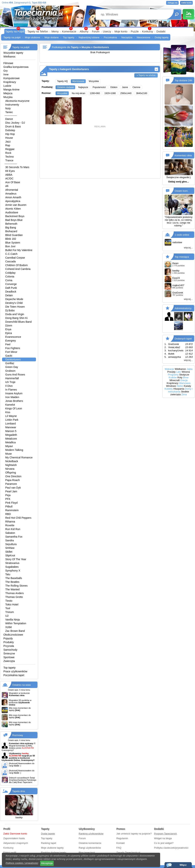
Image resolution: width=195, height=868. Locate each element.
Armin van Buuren (16, 205)
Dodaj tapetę (162, 37)
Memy (55, 31)
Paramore (11, 484)
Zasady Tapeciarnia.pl (128, 852)
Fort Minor (11, 352)
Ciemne (136, 87)
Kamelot (10, 405)
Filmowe (8, 63)
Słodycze (184, 375)
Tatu (8, 574)
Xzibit (8, 627)
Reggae (10, 149)
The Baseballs (14, 578)
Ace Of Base (13, 182)
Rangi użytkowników (90, 848)
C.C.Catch (11, 254)
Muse (8, 454)
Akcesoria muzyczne (17, 101)
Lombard (10, 424)
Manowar (11, 427)
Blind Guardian (14, 235)
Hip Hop (10, 134)
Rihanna (10, 522)
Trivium (10, 612)
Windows (171, 386)
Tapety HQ (62, 81)
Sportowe (9, 657)
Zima (184, 394)
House (9, 138)
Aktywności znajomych (16, 843)
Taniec (9, 112)
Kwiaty (187, 386)
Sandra (10, 540)
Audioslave (12, 212)
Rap (8, 145)
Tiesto (9, 601)
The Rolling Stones (16, 586)
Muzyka (8, 97)
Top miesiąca (182, 257)
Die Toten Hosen (15, 307)
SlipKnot (10, 555)
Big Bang (11, 228)
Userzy (107, 31)
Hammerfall (12, 378)
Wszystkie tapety (13, 53)
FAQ (119, 848)
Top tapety (69, 37)
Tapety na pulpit (12, 37)
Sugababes (12, 567)
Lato (179, 372)
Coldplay (10, 273)
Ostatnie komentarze (90, 843)
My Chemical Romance (19, 457)
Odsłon (114, 87)
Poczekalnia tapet (14, 675)
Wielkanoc (10, 57)
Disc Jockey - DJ (15, 123)
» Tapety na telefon (146, 75)
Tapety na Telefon (38, 31)
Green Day (12, 367)
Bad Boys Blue (14, 220)
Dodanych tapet (183, 339)
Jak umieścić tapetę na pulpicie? (134, 834)
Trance (9, 160)
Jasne (125, 87)
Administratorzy (183, 308)
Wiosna (186, 372)
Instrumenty (12, 105)
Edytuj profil (10, 852)
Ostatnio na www (21, 685)
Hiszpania (179, 389)
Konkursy (148, 31)
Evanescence (13, 337)
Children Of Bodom (16, 265)
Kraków (173, 377)
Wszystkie (94, 81)
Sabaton (10, 533)
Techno (10, 157)
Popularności (99, 87)
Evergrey (11, 341)
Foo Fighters (13, 348)
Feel (8, 344)
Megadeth (11, 435)
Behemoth (11, 224)
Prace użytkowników (15, 671)
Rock (8, 153)
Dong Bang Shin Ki (16, 318)
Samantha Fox (14, 537)
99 (97, 28)
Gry (6, 71)
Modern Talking (14, 450)
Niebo (180, 386)
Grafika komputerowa (16, 67)
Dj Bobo (10, 310)
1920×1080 (110, 93)
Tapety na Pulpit (15, 31)
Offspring (11, 473)
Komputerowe (11, 78)
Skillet (9, 552)
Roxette (10, 525)
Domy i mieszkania (180, 390)
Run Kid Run (13, 529)
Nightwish (11, 465)
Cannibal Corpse (15, 258)
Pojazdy (8, 638)
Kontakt (121, 843)
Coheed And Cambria (18, 269)
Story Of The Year (16, 559)
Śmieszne (9, 653)
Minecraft (175, 380)
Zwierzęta (9, 661)
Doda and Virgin (15, 314)
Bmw (186, 377)
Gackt (9, 356)
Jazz (8, 142)
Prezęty (171, 372)
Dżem (9, 326)
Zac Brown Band (15, 631)
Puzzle (135, 31)
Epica (9, 333)
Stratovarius (12, 563)
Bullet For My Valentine (19, 250)
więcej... (188, 248)
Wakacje (169, 369)
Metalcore (11, 439)
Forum (96, 31)
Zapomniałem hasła (14, 838)
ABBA (9, 175)
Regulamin (122, 838)
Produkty (9, 642)
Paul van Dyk (13, 488)
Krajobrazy (10, 82)
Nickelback (12, 461)
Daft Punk (11, 288)
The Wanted (12, 589)
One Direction (13, 476)
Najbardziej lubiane (89, 37)
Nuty (8, 108)
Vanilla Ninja (13, 620)
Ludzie (7, 86)
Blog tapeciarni (87, 852)
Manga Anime (11, 90)
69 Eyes (10, 171)
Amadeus (11, 194)
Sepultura (11, 544)
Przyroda (9, 646)
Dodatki (161, 31)
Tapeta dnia (19, 791)
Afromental (12, 190)
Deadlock (11, 292)
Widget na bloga (163, 838)
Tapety (75, 47)
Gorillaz (10, 363)
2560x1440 (126, 93)
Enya (8, 329)
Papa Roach (13, 480)
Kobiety (169, 389)
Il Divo (9, 386)
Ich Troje (10, 382)
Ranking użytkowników (91, 834)
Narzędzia (127, 37)
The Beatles (12, 582)
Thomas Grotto (14, 597)
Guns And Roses (15, 375)
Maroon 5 (11, 431)
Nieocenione (143, 37)
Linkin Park (12, 420)
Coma (9, 280)
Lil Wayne (11, 416)
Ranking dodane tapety (54, 852)
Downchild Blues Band (18, 322)
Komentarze (69, 31)
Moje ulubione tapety (52, 848)
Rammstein (12, 510)
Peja (8, 495)
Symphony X (13, 571)
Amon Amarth (13, 197)
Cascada (10, 261)
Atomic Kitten (13, 209)
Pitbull (9, 506)
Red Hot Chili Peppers (18, 518)
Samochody (10, 650)
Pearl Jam (11, 491)
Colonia (10, 277)
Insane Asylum (14, 393)
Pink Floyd (11, 503)
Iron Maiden (12, 397)
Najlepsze (83, 87)
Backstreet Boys (15, 216)
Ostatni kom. (182, 191)
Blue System (13, 243)
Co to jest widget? (164, 843)
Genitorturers (13, 359)
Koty (180, 377)
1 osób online (182, 235)
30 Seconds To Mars (17, 167)
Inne (6, 74)
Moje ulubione (32, 37)
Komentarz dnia (183, 155)
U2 (7, 616)
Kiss (8, 412)
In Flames (11, 390)
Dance (9, 119)
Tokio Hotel (12, 604)
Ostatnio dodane (65, 87)
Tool (8, 608)
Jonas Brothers (14, 401)
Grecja (184, 380)
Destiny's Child (14, 303)
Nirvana (10, 469)
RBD (8, 514)
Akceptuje (47, 863)
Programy (173, 375)
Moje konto (121, 31)
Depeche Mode (14, 299)
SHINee (10, 548)
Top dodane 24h (183, 80)
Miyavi (9, 446)
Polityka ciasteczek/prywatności (171, 848)
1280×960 (95, 93)
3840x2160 (142, 93)
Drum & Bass (13, 126)
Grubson (10, 371)
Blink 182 (11, 239)
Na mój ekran (78, 93)
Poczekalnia (110, 37)
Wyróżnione (78, 81)
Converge (11, 284)
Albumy (84, 31)
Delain (9, 295)
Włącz (183, 865)
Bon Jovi (10, 246)
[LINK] (29, 746)
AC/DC (9, 179)
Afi (7, 186)
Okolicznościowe (13, 635)
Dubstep (10, 130)
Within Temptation (16, 623)
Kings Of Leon (14, 408)
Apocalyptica (13, 201)
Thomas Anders (15, 593)
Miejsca (8, 93)
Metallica (10, 442)
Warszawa (185, 383)
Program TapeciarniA (166, 834)
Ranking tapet (49, 843)
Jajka (190, 369)
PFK (8, 499)
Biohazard (11, 231)
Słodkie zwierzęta (180, 393)
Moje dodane (52, 37)
